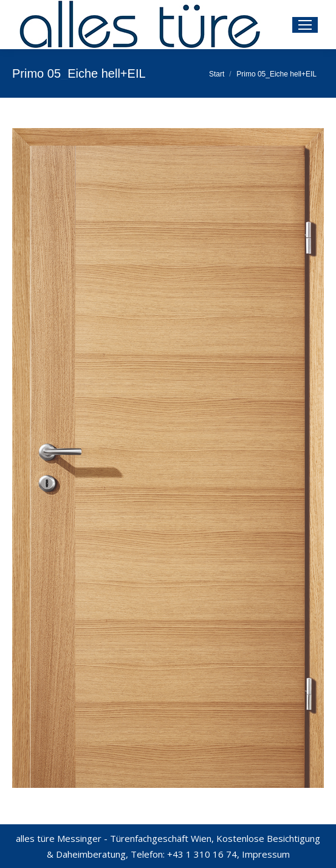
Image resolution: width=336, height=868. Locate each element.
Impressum (266, 854)
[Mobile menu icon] (305, 25)
